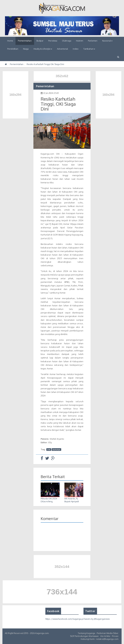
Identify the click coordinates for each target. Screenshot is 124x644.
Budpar (40, 41)
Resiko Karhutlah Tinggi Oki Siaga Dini (45, 64)
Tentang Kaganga (87, 633)
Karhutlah (57, 450)
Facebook (53, 611)
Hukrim (80, 41)
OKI (49, 450)
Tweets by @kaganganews (97, 619)
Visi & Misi (105, 636)
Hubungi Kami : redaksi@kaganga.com (100, 639)
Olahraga (67, 41)
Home (10, 41)
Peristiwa (53, 41)
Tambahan (89, 49)
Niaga (26, 49)
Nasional (107, 41)
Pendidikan (13, 49)
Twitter (90, 611)
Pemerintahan (25, 41)
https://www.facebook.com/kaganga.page (66, 619)
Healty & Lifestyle (43, 49)
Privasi (115, 636)
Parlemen (93, 41)
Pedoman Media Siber (108, 633)
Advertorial (62, 49)
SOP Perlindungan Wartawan (84, 636)
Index (76, 49)
